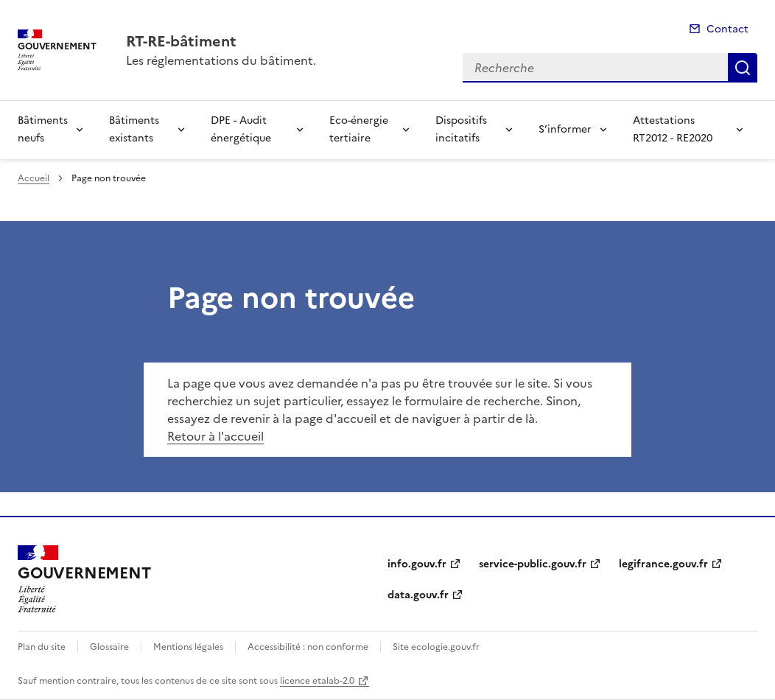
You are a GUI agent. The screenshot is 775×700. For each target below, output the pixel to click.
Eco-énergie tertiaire (359, 129)
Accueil (34, 178)
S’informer (565, 129)
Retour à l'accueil (215, 436)
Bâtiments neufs (43, 129)
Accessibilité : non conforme (308, 647)
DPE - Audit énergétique (241, 129)
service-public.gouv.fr (533, 564)
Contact (727, 29)
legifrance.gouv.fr (663, 564)
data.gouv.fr (418, 595)
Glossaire (109, 647)
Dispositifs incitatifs (461, 129)
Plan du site (42, 647)
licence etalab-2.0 (317, 681)
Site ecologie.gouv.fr (436, 647)
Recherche (743, 68)
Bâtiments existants (134, 129)
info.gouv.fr (417, 564)
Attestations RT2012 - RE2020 (673, 129)
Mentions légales (188, 647)
